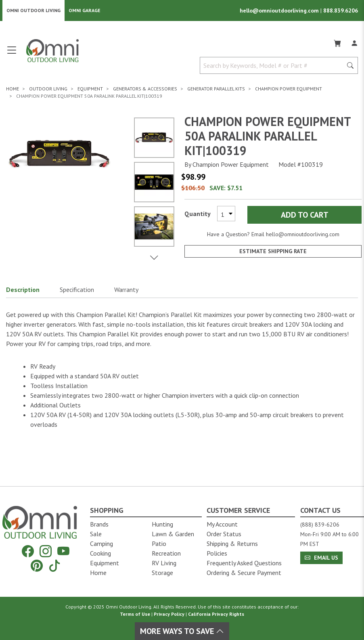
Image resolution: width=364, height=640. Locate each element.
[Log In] (354, 42)
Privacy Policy (169, 614)
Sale (96, 534)
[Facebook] (28, 551)
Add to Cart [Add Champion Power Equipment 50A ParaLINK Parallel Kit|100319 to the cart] (305, 215)
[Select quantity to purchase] (226, 214)
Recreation (166, 553)
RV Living (164, 563)
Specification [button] (77, 290)
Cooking (100, 553)
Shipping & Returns (232, 543)
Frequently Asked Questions (244, 563)
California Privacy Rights (216, 614)
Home (98, 573)
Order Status (224, 534)
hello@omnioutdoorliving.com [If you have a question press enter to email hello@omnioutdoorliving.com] (303, 234)
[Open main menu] (12, 54)
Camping (101, 543)
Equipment (105, 563)
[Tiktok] (54, 566)
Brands (99, 524)
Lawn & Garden (173, 534)
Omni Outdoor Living (33, 10)
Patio (159, 543)
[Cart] (337, 42)
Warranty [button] (126, 290)
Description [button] (23, 290)
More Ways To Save (182, 631)
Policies (217, 553)
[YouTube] (63, 551)
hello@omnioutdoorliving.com (280, 10)
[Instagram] (46, 551)
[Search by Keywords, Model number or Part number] (274, 65)
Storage (162, 573)
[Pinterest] (37, 566)
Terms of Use (135, 614)
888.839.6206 (341, 10)
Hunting (162, 524)
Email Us (321, 558)
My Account (222, 524)
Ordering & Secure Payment (244, 573)
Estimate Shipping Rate (273, 251)
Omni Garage (85, 10)
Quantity (198, 214)
